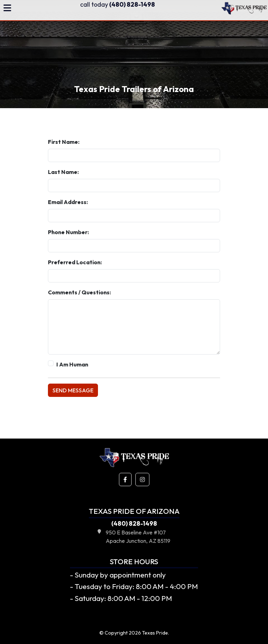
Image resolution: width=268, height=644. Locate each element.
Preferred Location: (75, 262)
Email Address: (68, 202)
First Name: (64, 142)
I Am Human (72, 364)
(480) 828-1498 (118, 4)
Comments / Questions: (79, 292)
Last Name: (63, 172)
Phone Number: (68, 232)
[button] (125, 479)
